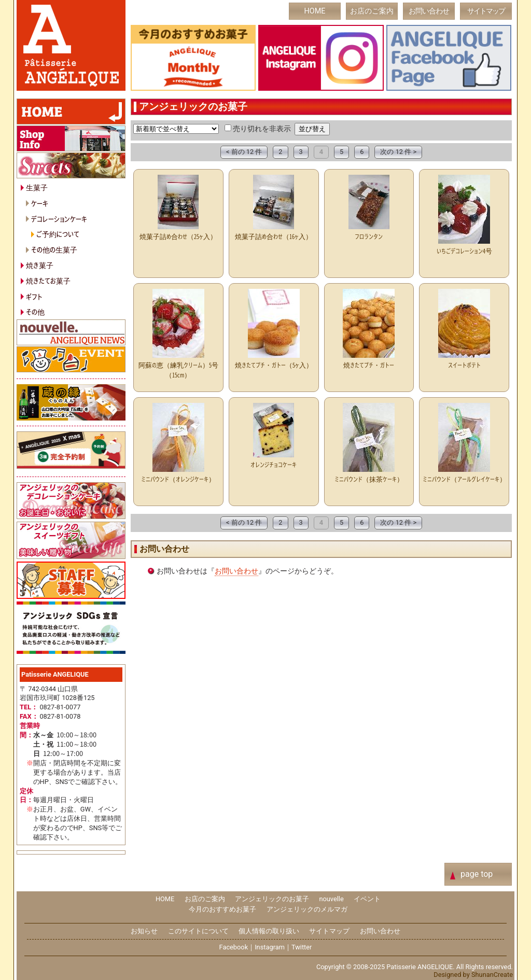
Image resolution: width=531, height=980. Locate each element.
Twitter (302, 947)
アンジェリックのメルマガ (307, 909)
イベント (367, 899)
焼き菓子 (40, 265)
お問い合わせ (429, 11)
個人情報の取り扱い (269, 931)
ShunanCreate (492, 975)
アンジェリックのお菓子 (272, 899)
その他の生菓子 (54, 249)
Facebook (234, 947)
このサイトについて (198, 931)
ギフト (34, 296)
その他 (35, 311)
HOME (315, 11)
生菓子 (37, 187)
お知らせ (144, 931)
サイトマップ (486, 11)
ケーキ (40, 203)
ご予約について (58, 234)
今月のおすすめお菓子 (222, 909)
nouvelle (331, 899)
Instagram (270, 947)
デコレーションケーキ (59, 219)
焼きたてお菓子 (48, 280)
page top (477, 874)
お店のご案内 (372, 11)
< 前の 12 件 (244, 152)
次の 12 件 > (398, 152)
